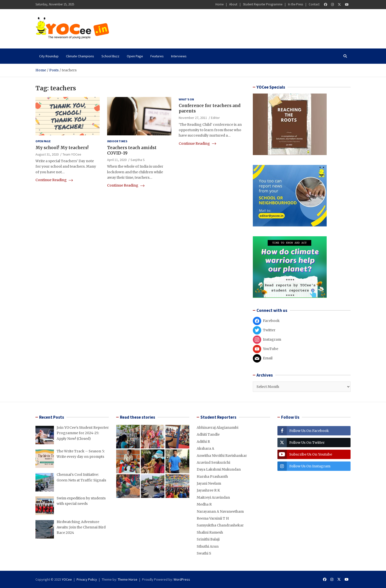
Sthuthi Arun (208, 546)
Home (219, 4)
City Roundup (49, 56)
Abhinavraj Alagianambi (217, 428)
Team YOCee (72, 154)
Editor (215, 118)
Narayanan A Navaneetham (220, 511)
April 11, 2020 (117, 160)
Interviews (179, 56)
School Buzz (110, 56)
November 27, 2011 (193, 118)
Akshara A (205, 448)
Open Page (135, 56)
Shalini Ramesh (210, 532)
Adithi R (203, 442)
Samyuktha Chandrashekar (220, 525)
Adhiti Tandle (208, 434)
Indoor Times (117, 141)
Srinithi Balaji (208, 539)
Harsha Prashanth (212, 477)
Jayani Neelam (209, 483)
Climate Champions (80, 56)
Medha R (204, 504)
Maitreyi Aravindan (213, 497)
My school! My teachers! (62, 148)
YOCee (67, 579)
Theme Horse (128, 579)
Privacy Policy (87, 579)
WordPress (182, 579)
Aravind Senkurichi (213, 462)
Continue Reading (54, 180)
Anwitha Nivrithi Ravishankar (222, 456)
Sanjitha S (138, 160)
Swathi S (204, 553)
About (233, 4)
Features (157, 56)
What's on (186, 99)
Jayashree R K (208, 490)
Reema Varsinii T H (213, 518)
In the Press (296, 4)
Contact (314, 4)
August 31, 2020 (47, 154)
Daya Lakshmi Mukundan (219, 469)
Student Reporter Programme (263, 4)
